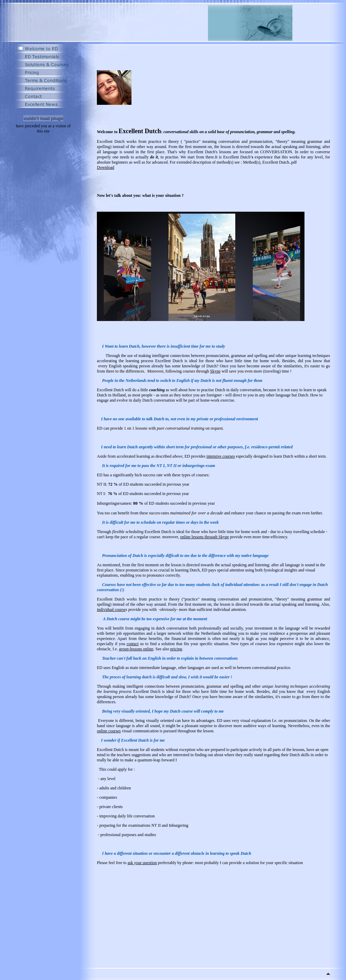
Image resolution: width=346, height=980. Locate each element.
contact (133, 644)
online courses (109, 731)
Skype (215, 371)
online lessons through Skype (205, 537)
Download (106, 167)
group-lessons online (136, 649)
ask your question (142, 863)
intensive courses (221, 456)
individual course (111, 610)
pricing (176, 649)
